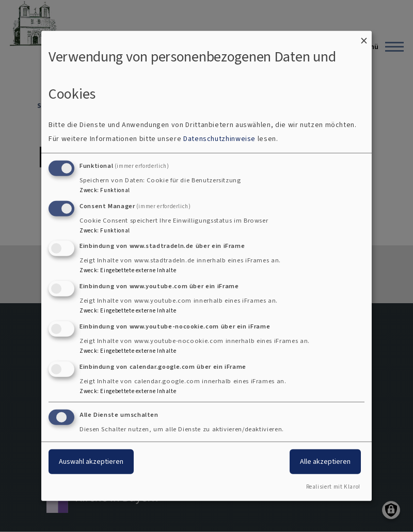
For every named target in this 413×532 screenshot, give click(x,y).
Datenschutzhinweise (219, 139)
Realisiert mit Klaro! (333, 487)
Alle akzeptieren (325, 461)
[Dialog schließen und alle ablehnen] (364, 37)
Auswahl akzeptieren (91, 461)
